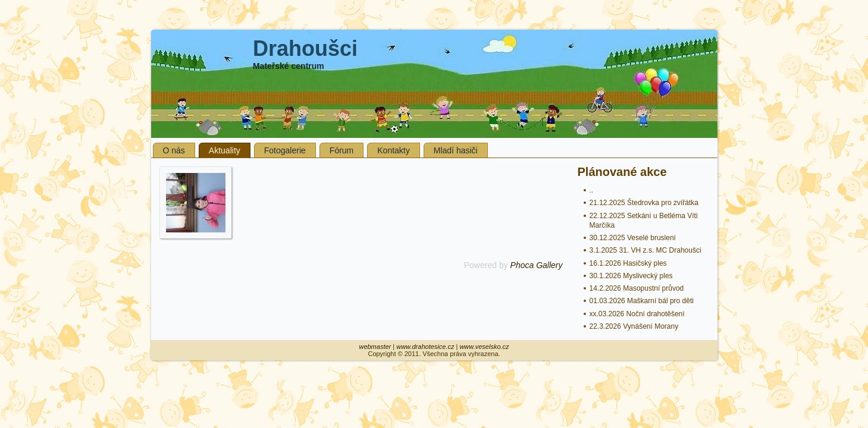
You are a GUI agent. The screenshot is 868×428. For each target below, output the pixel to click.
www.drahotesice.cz (425, 347)
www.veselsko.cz (484, 347)
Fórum (341, 150)
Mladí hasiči (456, 150)
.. (592, 190)
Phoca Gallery (537, 265)
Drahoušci (305, 48)
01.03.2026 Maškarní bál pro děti (642, 301)
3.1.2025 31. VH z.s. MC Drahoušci (645, 250)
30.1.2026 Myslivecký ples (631, 276)
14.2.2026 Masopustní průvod (637, 288)
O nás (174, 150)
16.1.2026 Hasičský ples (628, 263)
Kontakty (393, 150)
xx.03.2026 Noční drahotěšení (637, 314)
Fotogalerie (285, 150)
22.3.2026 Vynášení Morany (634, 326)
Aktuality (225, 150)
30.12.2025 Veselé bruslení (633, 238)
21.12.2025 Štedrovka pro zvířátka (644, 203)
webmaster (375, 347)
